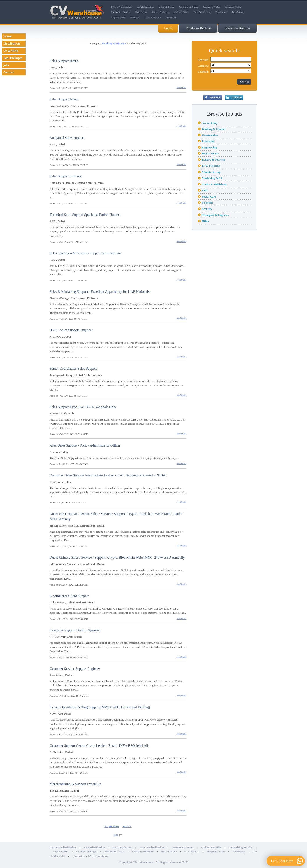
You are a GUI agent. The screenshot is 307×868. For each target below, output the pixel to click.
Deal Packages (13, 58)
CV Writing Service (121, 12)
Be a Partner (221, 12)
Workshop (135, 17)
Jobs (6, 65)
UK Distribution (167, 7)
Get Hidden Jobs (153, 17)
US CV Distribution (189, 7)
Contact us (171, 17)
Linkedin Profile (233, 7)
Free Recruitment (202, 12)
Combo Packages (160, 12)
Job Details (182, 87)
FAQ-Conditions (98, 856)
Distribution (12, 44)
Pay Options (238, 12)
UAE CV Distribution (122, 7)
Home (7, 36)
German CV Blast (212, 7)
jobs (116, 835)
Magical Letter (118, 17)
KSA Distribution (145, 7)
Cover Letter (141, 12)
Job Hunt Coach (181, 12)
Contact (9, 72)
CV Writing (11, 51)
